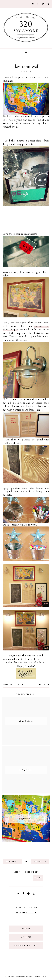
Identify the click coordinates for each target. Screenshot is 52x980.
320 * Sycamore (18, 976)
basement (7, 685)
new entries (12, 861)
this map (7, 81)
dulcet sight (41, 976)
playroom (18, 685)
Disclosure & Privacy (26, 945)
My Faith (26, 929)
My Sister (26, 937)
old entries (40, 861)
